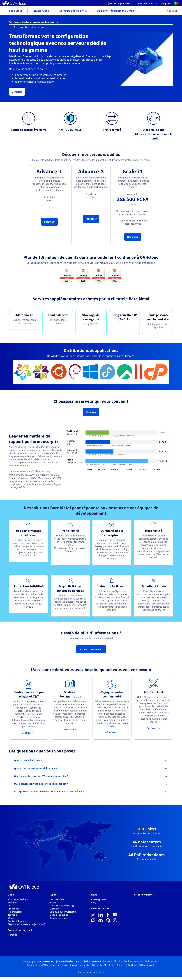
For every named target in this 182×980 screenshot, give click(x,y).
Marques (12, 935)
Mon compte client (18, 899)
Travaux (12, 915)
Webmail (13, 902)
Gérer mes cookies (94, 961)
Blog (94, 902)
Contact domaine (17, 921)
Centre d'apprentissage (62, 905)
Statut (21, 717)
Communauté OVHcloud (63, 912)
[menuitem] (119, 3)
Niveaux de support (60, 915)
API (9, 905)
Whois (11, 918)
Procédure (13, 909)
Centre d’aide (37, 701)
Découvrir (29, 733)
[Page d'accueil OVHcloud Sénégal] (10, 27)
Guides (53, 902)
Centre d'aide (57, 899)
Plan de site (109, 965)
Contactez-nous (58, 918)
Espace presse (99, 899)
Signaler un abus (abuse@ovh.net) (26, 924)
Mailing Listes (15, 912)
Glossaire (54, 909)
